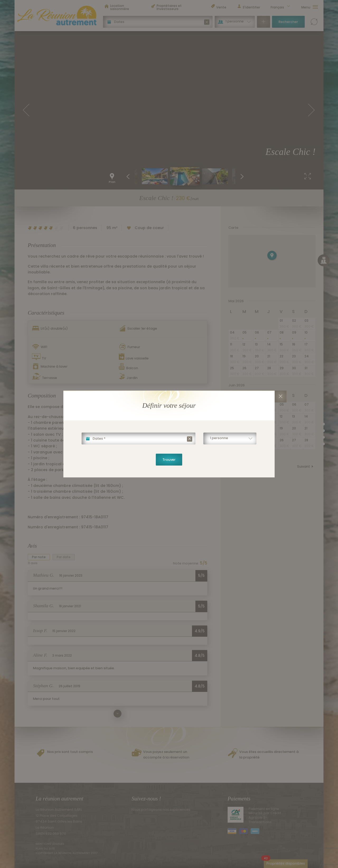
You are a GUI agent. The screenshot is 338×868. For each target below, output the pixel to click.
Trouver (169, 460)
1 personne (219, 438)
